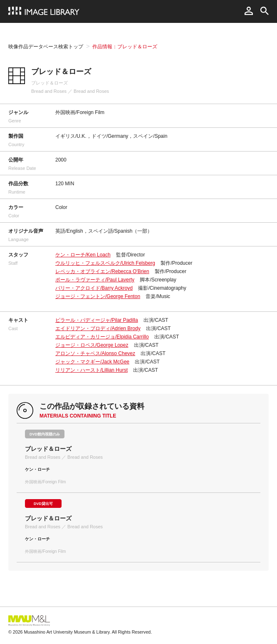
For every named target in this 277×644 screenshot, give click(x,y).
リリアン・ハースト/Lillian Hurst (92, 370)
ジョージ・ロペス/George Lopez (92, 345)
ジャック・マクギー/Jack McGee (92, 362)
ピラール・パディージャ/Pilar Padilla (97, 320)
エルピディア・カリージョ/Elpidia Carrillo (102, 337)
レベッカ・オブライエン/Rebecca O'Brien (102, 271)
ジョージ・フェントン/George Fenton (98, 296)
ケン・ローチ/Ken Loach (83, 255)
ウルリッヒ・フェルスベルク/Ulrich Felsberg (105, 263)
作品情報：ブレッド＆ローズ (125, 47)
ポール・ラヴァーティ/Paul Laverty (95, 280)
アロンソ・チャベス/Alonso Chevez (95, 353)
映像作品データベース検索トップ (46, 47)
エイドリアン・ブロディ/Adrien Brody (98, 328)
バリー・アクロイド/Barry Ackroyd (94, 288)
